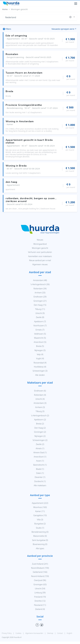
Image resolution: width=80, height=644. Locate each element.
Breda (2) (40, 424)
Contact (60, 633)
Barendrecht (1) (40, 465)
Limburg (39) (40, 593)
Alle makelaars (40, 485)
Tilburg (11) (40, 309)
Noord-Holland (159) (40, 576)
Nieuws (40, 240)
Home (5, 9)
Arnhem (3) (40, 407)
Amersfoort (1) (40, 457)
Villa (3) (40, 520)
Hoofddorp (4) (40, 367)
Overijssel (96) (40, 580)
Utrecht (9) (40, 313)
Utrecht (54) (40, 589)
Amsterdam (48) (40, 280)
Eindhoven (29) (40, 297)
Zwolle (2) (40, 444)
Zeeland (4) (40, 609)
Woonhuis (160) (40, 507)
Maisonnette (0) (40, 536)
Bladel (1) (40, 469)
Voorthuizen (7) (40, 326)
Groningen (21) (40, 301)
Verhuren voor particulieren (40, 252)
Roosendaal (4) (40, 363)
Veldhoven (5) (40, 334)
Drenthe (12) (40, 601)
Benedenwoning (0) (40, 532)
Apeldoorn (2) (40, 420)
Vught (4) (40, 358)
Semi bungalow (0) (40, 540)
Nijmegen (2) (40, 436)
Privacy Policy (7, 633)
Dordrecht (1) (40, 481)
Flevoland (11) (40, 605)
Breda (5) (40, 346)
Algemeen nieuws (40, 264)
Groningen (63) (40, 584)
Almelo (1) (40, 448)
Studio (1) (40, 528)
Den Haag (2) (40, 428)
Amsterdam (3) (40, 403)
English (69, 633)
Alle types (40, 548)
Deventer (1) (40, 477)
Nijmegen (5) (40, 350)
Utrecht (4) (40, 399)
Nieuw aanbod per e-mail (40, 260)
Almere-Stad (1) (40, 452)
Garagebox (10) (40, 515)
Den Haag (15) (40, 305)
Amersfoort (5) (40, 342)
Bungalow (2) (40, 524)
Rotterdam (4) (40, 395)
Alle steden (40, 375)
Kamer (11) (40, 511)
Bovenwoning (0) (40, 544)
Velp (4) (40, 354)
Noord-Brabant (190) (40, 568)
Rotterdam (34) (40, 289)
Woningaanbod (40, 244)
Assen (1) (40, 461)
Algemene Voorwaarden (35, 633)
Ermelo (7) (40, 330)
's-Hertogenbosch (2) (40, 415)
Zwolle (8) (40, 317)
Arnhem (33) (40, 293)
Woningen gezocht (40, 248)
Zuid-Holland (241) (40, 564)
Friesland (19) (40, 597)
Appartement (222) (40, 503)
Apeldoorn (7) (40, 321)
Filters (7, 29)
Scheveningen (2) (40, 440)
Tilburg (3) (40, 411)
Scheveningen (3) (40, 371)
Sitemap (50, 633)
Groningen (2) (40, 432)
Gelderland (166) (40, 572)
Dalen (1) (40, 473)
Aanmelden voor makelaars (40, 256)
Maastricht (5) (40, 338)
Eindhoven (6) (40, 391)
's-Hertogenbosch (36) (40, 284)
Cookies (19, 633)
